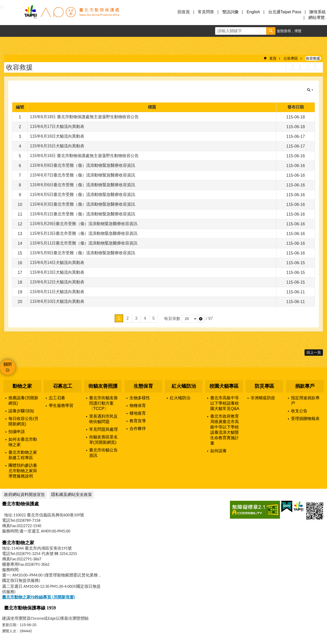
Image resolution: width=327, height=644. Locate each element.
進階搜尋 (284, 31)
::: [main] (6, 53)
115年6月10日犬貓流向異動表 (57, 301)
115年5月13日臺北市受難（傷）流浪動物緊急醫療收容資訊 (84, 233)
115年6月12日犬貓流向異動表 (57, 282)
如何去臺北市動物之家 (23, 442)
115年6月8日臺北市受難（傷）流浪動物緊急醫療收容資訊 (83, 165)
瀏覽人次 (9, 631)
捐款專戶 (305, 386)
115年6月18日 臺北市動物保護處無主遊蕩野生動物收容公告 (84, 117)
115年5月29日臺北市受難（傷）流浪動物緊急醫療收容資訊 (84, 224)
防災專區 (264, 386)
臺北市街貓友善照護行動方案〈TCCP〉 (103, 403)
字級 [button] (309, 31)
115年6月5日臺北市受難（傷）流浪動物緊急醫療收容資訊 (83, 195)
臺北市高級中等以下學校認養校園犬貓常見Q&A (225, 403)
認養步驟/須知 (21, 411)
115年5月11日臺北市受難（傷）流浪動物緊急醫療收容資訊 (84, 243)
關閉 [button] (310, 90)
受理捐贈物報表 (305, 419)
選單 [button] (10, 15)
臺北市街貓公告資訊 (103, 453)
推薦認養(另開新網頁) (23, 401)
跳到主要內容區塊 (3, 3)
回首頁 (184, 12)
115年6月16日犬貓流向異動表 (57, 136)
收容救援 (313, 58)
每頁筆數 (172, 319)
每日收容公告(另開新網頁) (23, 421)
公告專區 (291, 58)
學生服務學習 (61, 406)
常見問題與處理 (103, 429)
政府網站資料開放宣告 (25, 495)
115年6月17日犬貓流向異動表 (57, 126)
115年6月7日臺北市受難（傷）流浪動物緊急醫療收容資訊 (83, 175)
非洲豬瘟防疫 (263, 398)
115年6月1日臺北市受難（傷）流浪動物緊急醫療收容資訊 (83, 214)
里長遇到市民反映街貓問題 (103, 419)
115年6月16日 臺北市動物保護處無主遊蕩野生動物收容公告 (84, 156)
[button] (201, 319)
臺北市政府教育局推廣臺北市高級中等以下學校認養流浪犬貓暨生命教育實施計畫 (225, 430)
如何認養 (218, 451)
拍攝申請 (17, 432)
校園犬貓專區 (224, 386)
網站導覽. (317, 18)
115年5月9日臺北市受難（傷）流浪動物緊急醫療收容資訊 (83, 253)
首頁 (273, 58)
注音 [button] (319, 67)
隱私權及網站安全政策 (72, 495)
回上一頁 (314, 352)
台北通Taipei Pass (285, 12)
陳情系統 (318, 12)
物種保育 (138, 406)
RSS (289, 67)
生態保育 (143, 386)
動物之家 (22, 386)
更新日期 (9, 625)
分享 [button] (321, 31)
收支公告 (299, 411)
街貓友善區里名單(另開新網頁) (103, 440)
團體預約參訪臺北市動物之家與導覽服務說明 (23, 471)
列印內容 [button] (311, 67)
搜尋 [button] (271, 31)
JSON (304, 67)
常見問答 (206, 12)
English (253, 12)
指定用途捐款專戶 (305, 401)
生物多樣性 (140, 398)
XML (296, 67)
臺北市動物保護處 (72, 15)
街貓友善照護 (103, 386)
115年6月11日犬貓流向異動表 (57, 292)
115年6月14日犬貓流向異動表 (57, 263)
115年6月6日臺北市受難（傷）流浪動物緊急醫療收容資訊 (83, 185)
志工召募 (57, 398)
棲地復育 (138, 413)
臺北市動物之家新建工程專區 (23, 455)
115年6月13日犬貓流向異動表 (57, 272)
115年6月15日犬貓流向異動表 (57, 146)
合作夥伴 (138, 429)
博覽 (298, 31)
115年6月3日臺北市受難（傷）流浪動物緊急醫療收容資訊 (83, 204)
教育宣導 (138, 421)
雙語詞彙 (230, 12)
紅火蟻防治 (184, 386)
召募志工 (63, 386)
